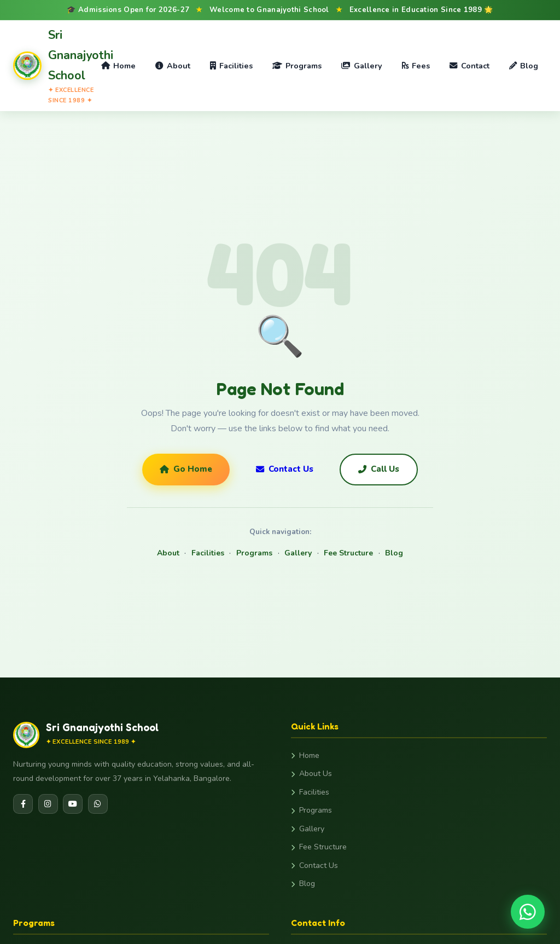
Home (118, 66)
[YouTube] (73, 804)
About (173, 66)
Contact (469, 66)
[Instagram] (48, 804)
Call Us (379, 469)
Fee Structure (348, 553)
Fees (416, 66)
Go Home (186, 469)
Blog (524, 66)
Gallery (361, 66)
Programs (297, 66)
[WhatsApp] (98, 804)
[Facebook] (23, 804)
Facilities (231, 66)
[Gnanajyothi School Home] (53, 65)
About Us (311, 774)
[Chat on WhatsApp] (528, 912)
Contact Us (285, 469)
